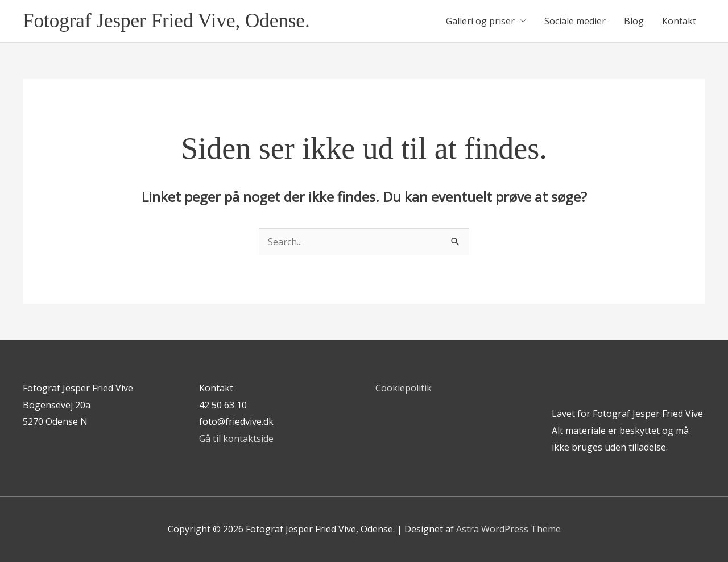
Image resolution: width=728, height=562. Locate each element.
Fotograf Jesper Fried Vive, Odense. (166, 21)
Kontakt (679, 21)
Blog (634, 21)
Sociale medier (575, 21)
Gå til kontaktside (236, 439)
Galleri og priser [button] (480, 21)
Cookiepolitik (404, 388)
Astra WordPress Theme (508, 529)
